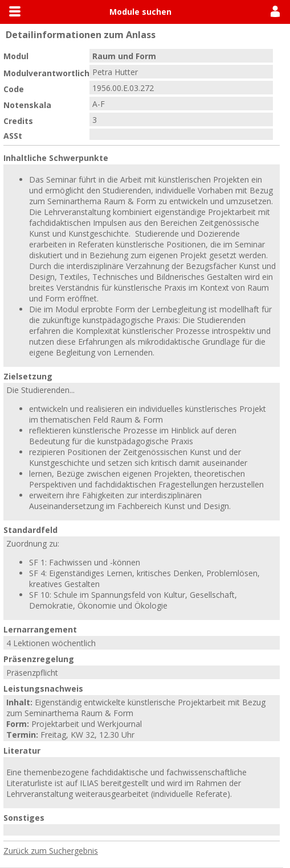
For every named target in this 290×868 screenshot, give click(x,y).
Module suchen (140, 12)
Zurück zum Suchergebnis (51, 851)
